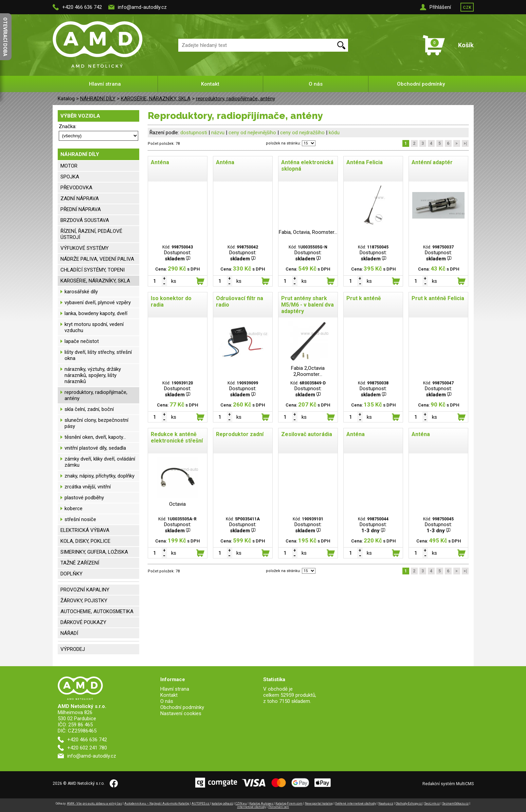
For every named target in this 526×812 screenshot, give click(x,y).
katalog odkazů (222, 804)
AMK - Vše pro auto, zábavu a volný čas (94, 804)
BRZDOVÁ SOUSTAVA (85, 220)
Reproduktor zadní (240, 434)
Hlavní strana (105, 84)
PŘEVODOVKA (76, 188)
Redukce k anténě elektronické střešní (177, 437)
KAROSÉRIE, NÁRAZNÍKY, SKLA (156, 99)
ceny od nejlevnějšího (252, 133)
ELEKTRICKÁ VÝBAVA (85, 530)
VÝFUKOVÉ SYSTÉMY (85, 248)
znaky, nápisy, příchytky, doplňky (99, 476)
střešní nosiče (80, 519)
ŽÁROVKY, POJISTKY (84, 601)
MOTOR (69, 166)
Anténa (160, 162)
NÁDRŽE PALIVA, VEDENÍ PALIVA (97, 259)
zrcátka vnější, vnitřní (88, 487)
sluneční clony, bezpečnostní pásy (96, 423)
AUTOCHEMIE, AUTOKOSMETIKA (97, 611)
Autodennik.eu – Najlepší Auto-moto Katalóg (157, 804)
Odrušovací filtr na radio (240, 301)
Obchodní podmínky (421, 84)
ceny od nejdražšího (302, 133)
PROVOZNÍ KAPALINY (85, 590)
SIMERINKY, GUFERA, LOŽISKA (94, 552)
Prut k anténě (364, 298)
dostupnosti (194, 133)
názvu (218, 133)
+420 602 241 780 (87, 748)
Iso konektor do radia (171, 301)
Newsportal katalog (319, 804)
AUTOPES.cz (201, 804)
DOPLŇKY (71, 574)
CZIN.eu (241, 804)
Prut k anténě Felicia (438, 298)
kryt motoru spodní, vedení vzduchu (94, 327)
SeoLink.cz (432, 804)
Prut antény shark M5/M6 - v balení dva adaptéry (307, 305)
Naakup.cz (386, 804)
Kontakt (210, 84)
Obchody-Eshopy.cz (409, 804)
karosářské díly (81, 292)
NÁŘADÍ (69, 633)
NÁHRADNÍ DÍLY (98, 99)
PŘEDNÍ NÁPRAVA (81, 209)
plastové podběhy (84, 498)
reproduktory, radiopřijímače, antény (235, 99)
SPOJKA (70, 177)
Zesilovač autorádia (307, 434)
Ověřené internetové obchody (356, 804)
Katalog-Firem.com (289, 804)
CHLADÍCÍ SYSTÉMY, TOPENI (93, 270)
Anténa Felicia (365, 162)
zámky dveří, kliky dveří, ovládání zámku (100, 462)
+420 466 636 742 (82, 7)
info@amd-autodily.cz (142, 7)
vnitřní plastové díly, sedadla (95, 448)
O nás (316, 84)
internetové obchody (251, 807)
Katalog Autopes (261, 804)
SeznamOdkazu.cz (455, 804)
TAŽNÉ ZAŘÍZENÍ (80, 563)
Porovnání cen (279, 807)
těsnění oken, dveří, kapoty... (95, 437)
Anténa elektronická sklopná (307, 166)
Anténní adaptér (432, 162)
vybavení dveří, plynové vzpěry (98, 303)
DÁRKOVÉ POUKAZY (83, 622)
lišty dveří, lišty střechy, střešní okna (98, 355)
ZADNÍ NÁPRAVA (80, 198)
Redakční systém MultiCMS (448, 784)
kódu (334, 133)
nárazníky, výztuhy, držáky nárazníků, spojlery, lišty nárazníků (93, 375)
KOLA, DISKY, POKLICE (85, 541)
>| (465, 143)
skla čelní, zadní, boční (89, 409)
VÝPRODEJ (73, 649)
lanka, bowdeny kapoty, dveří (96, 313)
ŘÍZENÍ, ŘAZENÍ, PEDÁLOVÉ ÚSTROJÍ (91, 234)
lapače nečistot (82, 341)
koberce (74, 508)
